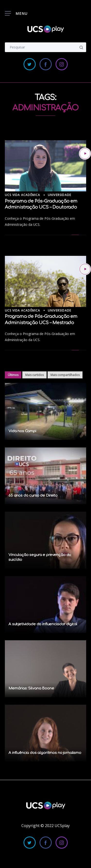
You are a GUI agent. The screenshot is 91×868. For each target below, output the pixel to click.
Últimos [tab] (13, 375)
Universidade (59, 195)
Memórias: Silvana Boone (31, 688)
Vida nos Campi (22, 431)
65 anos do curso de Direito (33, 496)
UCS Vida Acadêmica (23, 195)
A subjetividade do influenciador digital (43, 624)
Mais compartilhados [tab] (65, 375)
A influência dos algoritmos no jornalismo (45, 753)
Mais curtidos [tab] (34, 375)
